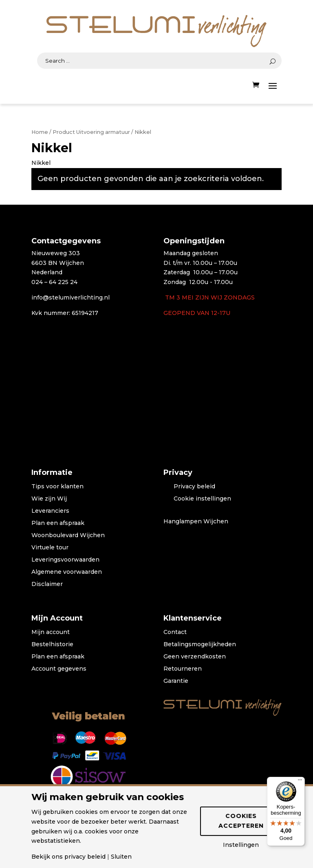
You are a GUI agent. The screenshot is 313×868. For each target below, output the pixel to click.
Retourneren (183, 669)
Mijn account (51, 632)
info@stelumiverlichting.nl (71, 297)
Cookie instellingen (202, 499)
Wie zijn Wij (49, 499)
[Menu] (300, 782)
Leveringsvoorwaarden (65, 560)
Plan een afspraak (58, 523)
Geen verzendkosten (195, 657)
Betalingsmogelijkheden (200, 645)
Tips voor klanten (57, 487)
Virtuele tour (50, 548)
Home (40, 132)
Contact (175, 632)
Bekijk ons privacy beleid (68, 857)
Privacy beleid (194, 487)
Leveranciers (50, 511)
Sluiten (121, 857)
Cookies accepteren (241, 821)
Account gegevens (59, 669)
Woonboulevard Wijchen (68, 536)
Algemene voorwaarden (67, 572)
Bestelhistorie (52, 645)
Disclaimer (47, 584)
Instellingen (241, 845)
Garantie (176, 681)
